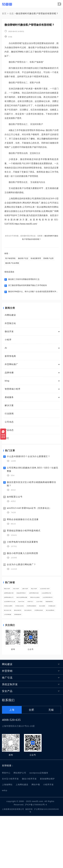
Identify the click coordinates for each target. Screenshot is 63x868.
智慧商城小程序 (13, 392)
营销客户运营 (11, 265)
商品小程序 (10, 599)
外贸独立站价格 (12, 645)
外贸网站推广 (11, 367)
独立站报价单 (11, 658)
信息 (12, 13)
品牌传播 (9, 375)
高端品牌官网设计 (35, 605)
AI (6, 351)
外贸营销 (7, 723)
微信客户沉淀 (26, 259)
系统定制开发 (10, 737)
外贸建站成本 (11, 652)
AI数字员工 (50, 632)
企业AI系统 (10, 638)
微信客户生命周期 (27, 265)
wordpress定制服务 (39, 825)
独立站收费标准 (49, 658)
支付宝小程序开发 (10, 831)
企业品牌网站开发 (35, 612)
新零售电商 (10, 359)
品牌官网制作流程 (13, 612)
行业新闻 (9, 416)
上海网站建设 (22, 837)
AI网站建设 (10, 318)
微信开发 (9, 334)
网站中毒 (36, 837)
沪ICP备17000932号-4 (36, 857)
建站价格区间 (46, 652)
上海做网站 (7, 837)
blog (7, 383)
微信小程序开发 (29, 831)
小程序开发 (48, 837)
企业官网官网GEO (35, 625)
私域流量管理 (40, 259)
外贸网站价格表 (30, 658)
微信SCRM (16, 52)
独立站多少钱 (29, 652)
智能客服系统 (27, 638)
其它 (7, 441)
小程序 (8, 342)
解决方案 (9, 408)
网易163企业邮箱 (13, 625)
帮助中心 (6, 825)
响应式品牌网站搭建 (36, 618)
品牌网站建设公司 (13, 618)
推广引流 (7, 730)
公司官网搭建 (11, 665)
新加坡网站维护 (47, 831)
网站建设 (7, 716)
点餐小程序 (41, 592)
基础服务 (9, 400)
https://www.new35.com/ (26, 224)
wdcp (5, 843)
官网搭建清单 (29, 665)
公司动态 (9, 425)
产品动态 (9, 433)
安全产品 (7, 743)
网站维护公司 (20, 825)
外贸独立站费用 (45, 638)
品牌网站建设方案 (13, 605)
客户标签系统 (11, 259)
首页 (4, 13)
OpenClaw (34, 632)
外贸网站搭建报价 (33, 645)
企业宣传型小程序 (29, 599)
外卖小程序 (25, 592)
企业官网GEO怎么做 (14, 632)
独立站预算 (51, 645)
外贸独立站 (10, 326)
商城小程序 (10, 592)
